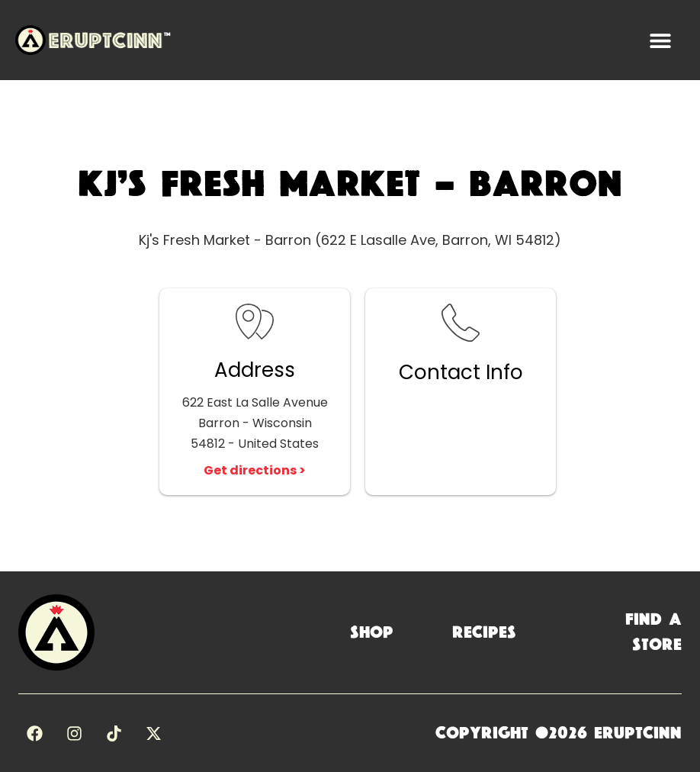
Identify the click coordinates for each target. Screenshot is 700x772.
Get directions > (255, 470)
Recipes (484, 632)
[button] (660, 40)
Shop (372, 632)
